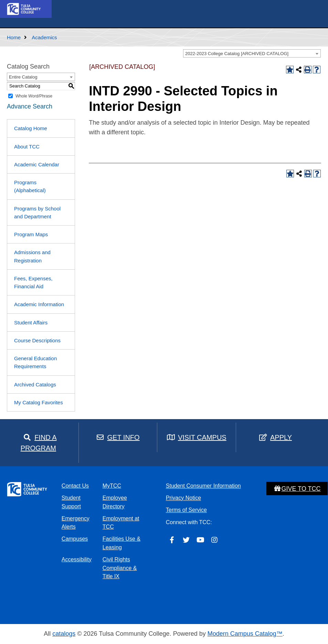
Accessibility (77, 559)
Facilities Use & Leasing (121, 543)
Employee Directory (115, 502)
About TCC (27, 147)
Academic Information (39, 304)
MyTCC (112, 486)
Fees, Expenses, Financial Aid (33, 282)
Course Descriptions (37, 340)
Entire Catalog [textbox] (23, 77)
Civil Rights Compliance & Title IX (120, 568)
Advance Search (30, 106)
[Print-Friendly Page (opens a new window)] (308, 70)
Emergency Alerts (76, 523)
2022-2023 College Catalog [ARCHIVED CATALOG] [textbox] (237, 54)
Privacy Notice (183, 498)
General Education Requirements (35, 362)
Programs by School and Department (37, 212)
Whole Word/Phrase (34, 96)
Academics (44, 37)
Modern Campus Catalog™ (245, 634)
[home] (24, 9)
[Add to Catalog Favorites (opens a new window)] (290, 70)
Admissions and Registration (32, 256)
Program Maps (31, 234)
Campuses (75, 539)
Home (14, 37)
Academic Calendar (37, 164)
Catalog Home (31, 128)
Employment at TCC (121, 523)
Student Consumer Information (203, 486)
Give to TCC (297, 489)
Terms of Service (186, 510)
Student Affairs (31, 323)
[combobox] (252, 53)
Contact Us (75, 486)
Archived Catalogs (35, 385)
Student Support (71, 502)
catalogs (64, 634)
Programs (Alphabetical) (30, 186)
